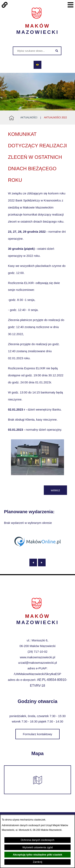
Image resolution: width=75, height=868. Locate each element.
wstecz (55, 490)
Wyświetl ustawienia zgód (38, 847)
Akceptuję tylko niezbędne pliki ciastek (37, 855)
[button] (37, 474)
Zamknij (37, 862)
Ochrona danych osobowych (37, 840)
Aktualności (29, 118)
